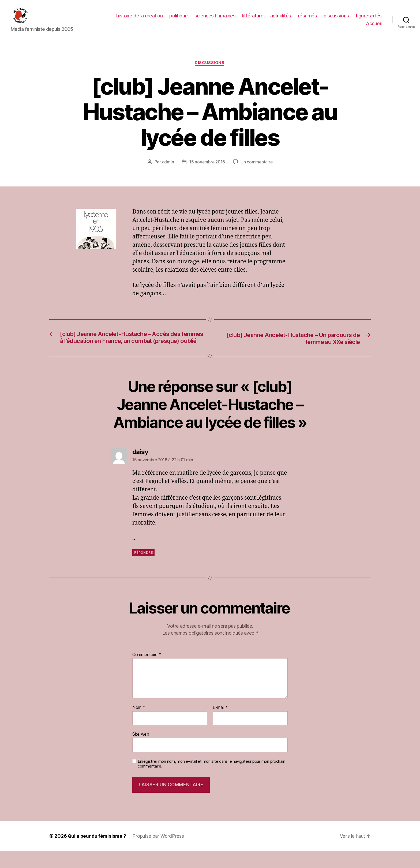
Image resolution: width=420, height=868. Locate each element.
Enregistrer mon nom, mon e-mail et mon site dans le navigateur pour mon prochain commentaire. (211, 781)
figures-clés (369, 20)
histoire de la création (140, 20)
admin (167, 170)
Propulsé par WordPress (160, 853)
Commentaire (147, 672)
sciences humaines (215, 20)
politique (179, 20)
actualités (281, 20)
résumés (307, 20)
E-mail (220, 725)
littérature (253, 20)
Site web (141, 751)
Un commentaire (257, 170)
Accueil (374, 27)
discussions (336, 20)
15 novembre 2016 (207, 170)
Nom (139, 725)
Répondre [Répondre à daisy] (143, 569)
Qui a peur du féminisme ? (98, 853)
